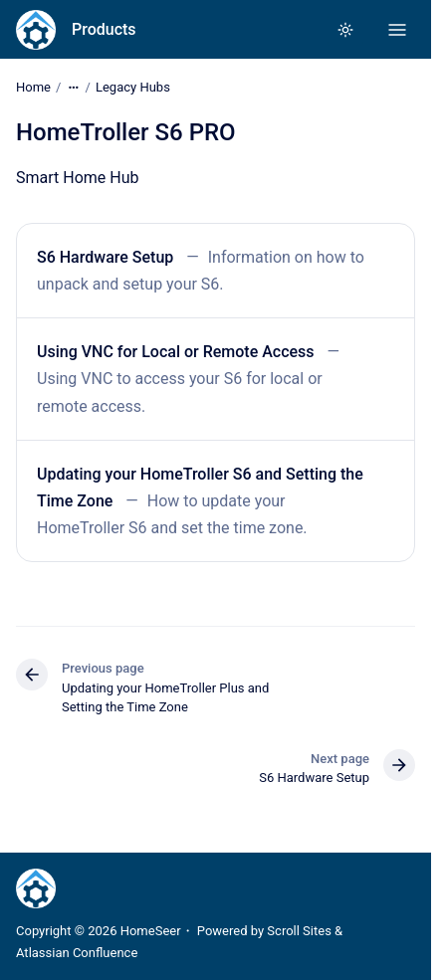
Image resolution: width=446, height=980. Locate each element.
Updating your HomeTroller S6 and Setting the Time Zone (200, 488)
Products (104, 29)
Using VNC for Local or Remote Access (176, 352)
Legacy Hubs (133, 87)
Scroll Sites (299, 931)
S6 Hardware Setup (105, 257)
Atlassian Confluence (77, 953)
